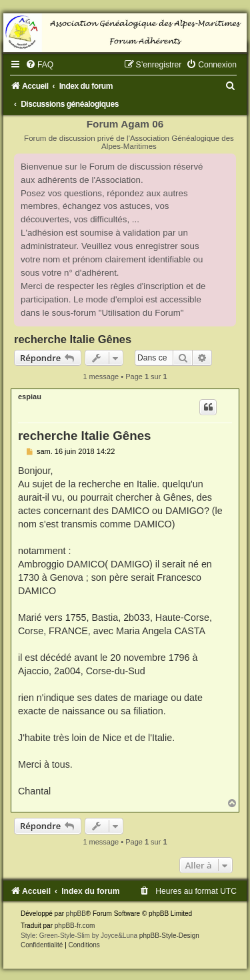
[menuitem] (39, 65)
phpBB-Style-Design (169, 936)
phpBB (76, 914)
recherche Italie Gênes (73, 339)
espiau (30, 397)
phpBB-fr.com (75, 926)
